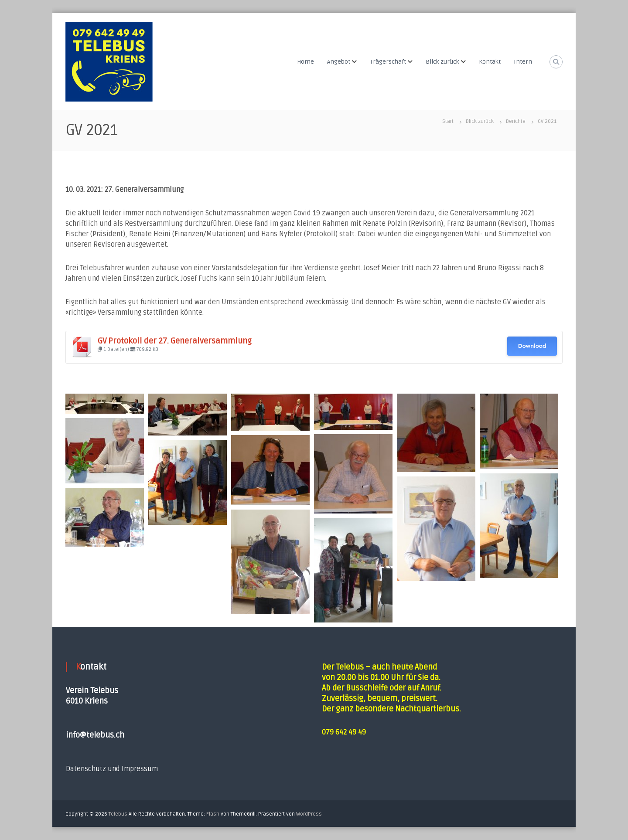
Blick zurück (442, 62)
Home (305, 62)
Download (532, 346)
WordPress (309, 814)
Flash (213, 814)
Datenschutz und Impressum (112, 769)
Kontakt (490, 62)
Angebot (339, 62)
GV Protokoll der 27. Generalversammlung (175, 341)
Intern (523, 62)
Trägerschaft (388, 62)
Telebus (118, 814)
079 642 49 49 (344, 732)
